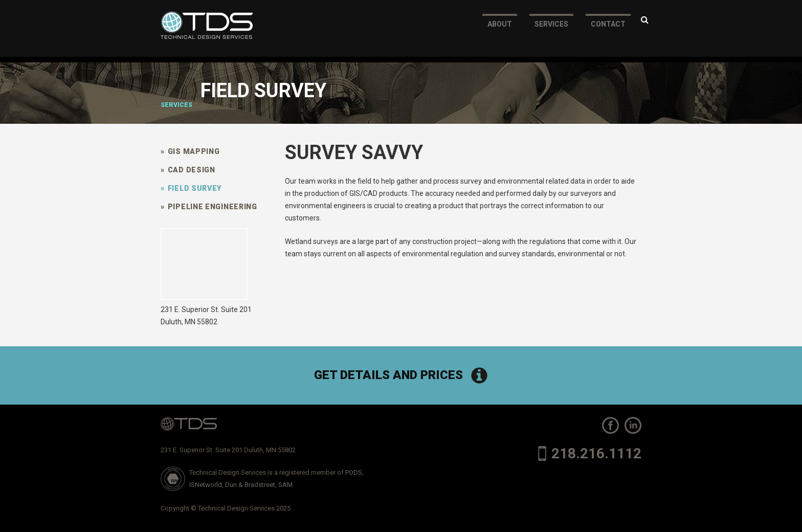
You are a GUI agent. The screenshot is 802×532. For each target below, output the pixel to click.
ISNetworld (206, 485)
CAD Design (188, 170)
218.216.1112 (590, 453)
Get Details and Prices (401, 375)
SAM (285, 485)
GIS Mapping (190, 151)
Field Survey (191, 188)
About (500, 30)
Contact (608, 30)
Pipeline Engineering (209, 207)
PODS (354, 472)
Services (551, 30)
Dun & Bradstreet (250, 485)
